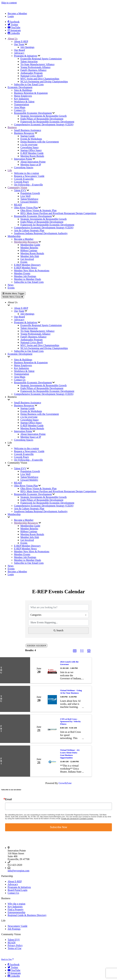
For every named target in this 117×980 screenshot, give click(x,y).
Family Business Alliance (33, 70)
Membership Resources (26, 242)
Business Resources (24, 133)
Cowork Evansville (24, 179)
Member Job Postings (25, 276)
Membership (14, 236)
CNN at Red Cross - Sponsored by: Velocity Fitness (70, 722)
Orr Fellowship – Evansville (28, 185)
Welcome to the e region (26, 173)
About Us (13, 39)
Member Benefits (29, 248)
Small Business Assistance (28, 130)
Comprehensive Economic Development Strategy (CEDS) (44, 124)
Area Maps (20, 107)
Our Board (19, 50)
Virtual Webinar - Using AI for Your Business (71, 692)
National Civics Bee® (32, 76)
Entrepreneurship (16, 912)
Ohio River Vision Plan (26, 208)
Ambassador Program (31, 73)
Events (24, 262)
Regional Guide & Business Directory (27, 915)
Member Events (22, 273)
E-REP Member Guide (32, 153)
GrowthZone (65, 783)
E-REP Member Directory (27, 265)
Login (11, 16)
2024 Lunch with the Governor (69, 663)
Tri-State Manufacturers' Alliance (37, 64)
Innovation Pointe (23, 159)
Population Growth (30, 193)
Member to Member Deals (27, 279)
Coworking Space (29, 147)
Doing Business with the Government (40, 142)
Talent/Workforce (29, 199)
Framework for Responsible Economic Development (47, 122)
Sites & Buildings (23, 90)
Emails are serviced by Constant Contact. (77, 819)
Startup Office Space (31, 150)
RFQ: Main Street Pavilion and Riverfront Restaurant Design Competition (58, 213)
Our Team (19, 44)
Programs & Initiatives (26, 56)
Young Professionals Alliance (35, 67)
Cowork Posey (22, 182)
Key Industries (22, 99)
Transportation (22, 104)
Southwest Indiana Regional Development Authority (41, 233)
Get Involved (27, 259)
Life (10, 170)
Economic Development (20, 87)
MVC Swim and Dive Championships (40, 79)
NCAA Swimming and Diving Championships (44, 82)
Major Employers (23, 96)
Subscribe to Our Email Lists (29, 84)
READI (18, 205)
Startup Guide (27, 136)
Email (9, 799)
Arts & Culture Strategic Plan (29, 230)
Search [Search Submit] (58, 630)
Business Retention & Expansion (31, 93)
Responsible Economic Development (33, 113)
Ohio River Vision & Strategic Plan (38, 210)
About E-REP (21, 41)
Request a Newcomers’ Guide (29, 176)
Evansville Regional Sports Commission (41, 59)
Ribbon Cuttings (29, 250)
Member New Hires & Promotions (32, 271)
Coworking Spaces (24, 167)
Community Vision (17, 187)
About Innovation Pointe (33, 162)
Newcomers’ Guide (18, 926)
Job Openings (27, 47)
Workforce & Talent (24, 102)
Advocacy (19, 53)
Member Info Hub (30, 256)
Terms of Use (15, 948)
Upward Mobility (29, 202)
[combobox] (58, 615)
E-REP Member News (25, 268)
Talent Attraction (29, 61)
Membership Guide (30, 245)
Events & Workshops (31, 139)
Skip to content (9, 3)
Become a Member (17, 13)
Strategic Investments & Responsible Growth (44, 116)
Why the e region (16, 904)
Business (12, 127)
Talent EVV (20, 190)
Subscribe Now (58, 827)
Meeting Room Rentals (32, 156)
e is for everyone (29, 145)
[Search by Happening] (58, 623)
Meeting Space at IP (31, 165)
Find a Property (16, 909)
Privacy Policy (15, 945)
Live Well (25, 196)
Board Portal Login (18, 890)
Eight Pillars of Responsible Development (42, 119)
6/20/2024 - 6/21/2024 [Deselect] (37, 646)
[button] (75, 651)
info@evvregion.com (18, 871)
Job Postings (14, 929)
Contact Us (20, 110)
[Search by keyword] (58, 607)
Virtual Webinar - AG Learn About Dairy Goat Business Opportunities (70, 754)
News (11, 285)
